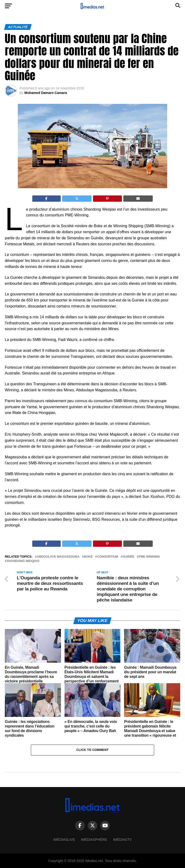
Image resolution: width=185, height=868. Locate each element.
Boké (88, 557)
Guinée (128, 557)
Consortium (108, 557)
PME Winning (149, 557)
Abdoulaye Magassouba (58, 557)
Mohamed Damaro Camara (46, 93)
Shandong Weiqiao (23, 561)
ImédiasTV (122, 840)
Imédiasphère (94, 840)
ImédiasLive (64, 840)
